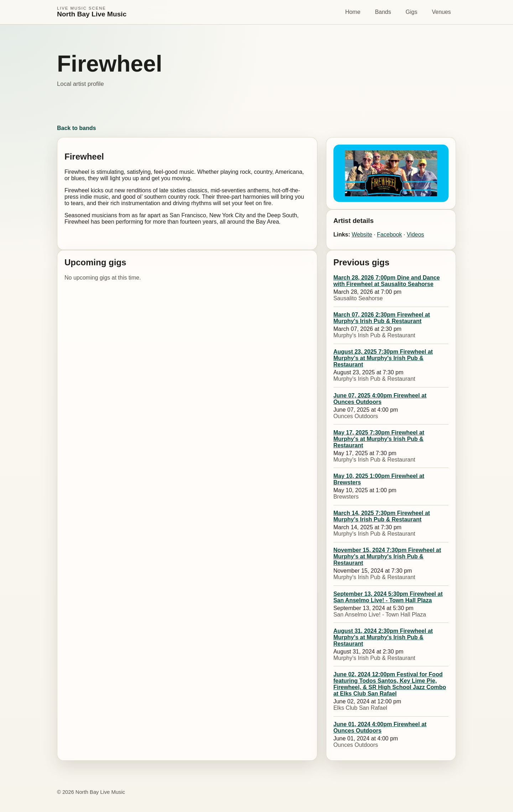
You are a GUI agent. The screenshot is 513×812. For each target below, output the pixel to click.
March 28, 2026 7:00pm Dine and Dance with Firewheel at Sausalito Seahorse (387, 281)
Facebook (389, 235)
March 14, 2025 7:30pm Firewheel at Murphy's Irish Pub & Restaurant (382, 516)
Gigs (412, 12)
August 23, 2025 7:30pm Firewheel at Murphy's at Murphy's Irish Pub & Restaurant (383, 358)
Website (362, 235)
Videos (416, 235)
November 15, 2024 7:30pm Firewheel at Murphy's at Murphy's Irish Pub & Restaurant (387, 556)
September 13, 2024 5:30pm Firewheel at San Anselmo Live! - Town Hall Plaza (388, 597)
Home (353, 12)
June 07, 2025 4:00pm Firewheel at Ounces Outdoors (380, 399)
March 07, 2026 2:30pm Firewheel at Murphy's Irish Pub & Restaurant (382, 318)
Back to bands (76, 128)
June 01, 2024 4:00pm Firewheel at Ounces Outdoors (380, 727)
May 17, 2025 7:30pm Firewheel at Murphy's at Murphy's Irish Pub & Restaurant (379, 439)
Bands (383, 12)
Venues (441, 12)
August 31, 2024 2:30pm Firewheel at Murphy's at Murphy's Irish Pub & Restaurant (383, 637)
